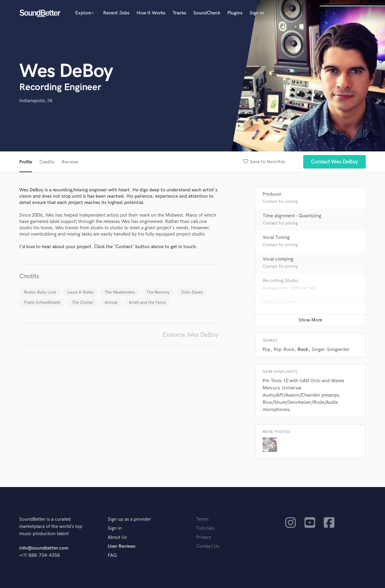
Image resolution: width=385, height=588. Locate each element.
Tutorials (205, 528)
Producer (272, 194)
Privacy (204, 537)
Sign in (257, 13)
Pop (266, 350)
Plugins (235, 13)
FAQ (112, 555)
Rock (303, 350)
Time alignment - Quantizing (292, 216)
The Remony (158, 292)
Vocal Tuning (276, 238)
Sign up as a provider (129, 519)
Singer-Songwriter (331, 350)
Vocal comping (278, 259)
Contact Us (208, 546)
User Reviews (122, 546)
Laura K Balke (80, 292)
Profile (26, 162)
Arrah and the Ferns (147, 302)
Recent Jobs (116, 13)
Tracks (179, 13)
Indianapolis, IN (36, 101)
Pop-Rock (284, 350)
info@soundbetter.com (44, 548)
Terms (202, 519)
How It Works (151, 13)
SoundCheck (207, 13)
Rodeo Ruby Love (40, 292)
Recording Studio (280, 281)
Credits (47, 162)
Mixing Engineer (279, 302)
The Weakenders (120, 292)
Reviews (70, 162)
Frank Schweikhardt (42, 302)
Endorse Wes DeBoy (190, 335)
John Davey (192, 292)
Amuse (111, 302)
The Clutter (83, 302)
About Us (117, 537)
